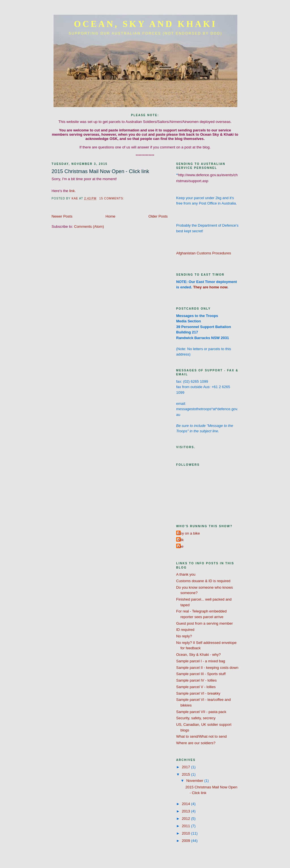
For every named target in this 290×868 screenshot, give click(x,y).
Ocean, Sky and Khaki (145, 24)
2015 (186, 774)
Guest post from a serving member (204, 623)
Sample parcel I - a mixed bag (201, 661)
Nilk (181, 540)
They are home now (210, 287)
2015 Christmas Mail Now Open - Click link (100, 171)
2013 (186, 811)
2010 (186, 833)
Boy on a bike (189, 533)
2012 (186, 819)
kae (181, 546)
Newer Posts (62, 216)
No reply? (184, 636)
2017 (186, 767)
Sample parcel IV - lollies (196, 680)
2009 (186, 841)
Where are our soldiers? (196, 743)
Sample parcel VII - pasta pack (201, 712)
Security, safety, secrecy (196, 718)
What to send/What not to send (201, 736)
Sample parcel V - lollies (196, 687)
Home (111, 216)
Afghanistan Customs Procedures (204, 253)
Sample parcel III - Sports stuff (201, 674)
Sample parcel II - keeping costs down (207, 668)
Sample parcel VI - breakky (198, 693)
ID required (185, 630)
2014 (186, 804)
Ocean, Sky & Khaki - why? (199, 655)
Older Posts (158, 216)
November (195, 781)
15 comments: (112, 198)
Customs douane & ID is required (203, 581)
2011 (186, 826)
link (72, 191)
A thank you (186, 574)
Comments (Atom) (89, 226)
